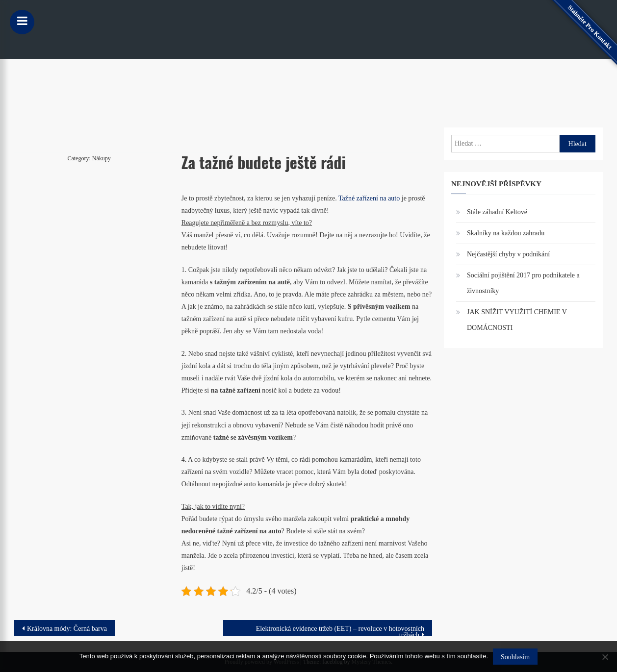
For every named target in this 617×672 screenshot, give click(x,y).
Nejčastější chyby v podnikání (508, 254)
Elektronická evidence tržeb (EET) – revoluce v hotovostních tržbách (340, 631)
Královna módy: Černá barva (67, 629)
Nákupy (102, 158)
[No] (605, 657)
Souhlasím (515, 657)
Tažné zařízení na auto (369, 198)
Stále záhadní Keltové (497, 212)
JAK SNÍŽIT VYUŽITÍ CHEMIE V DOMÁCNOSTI (517, 320)
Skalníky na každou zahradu (506, 233)
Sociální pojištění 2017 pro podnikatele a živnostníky (523, 283)
